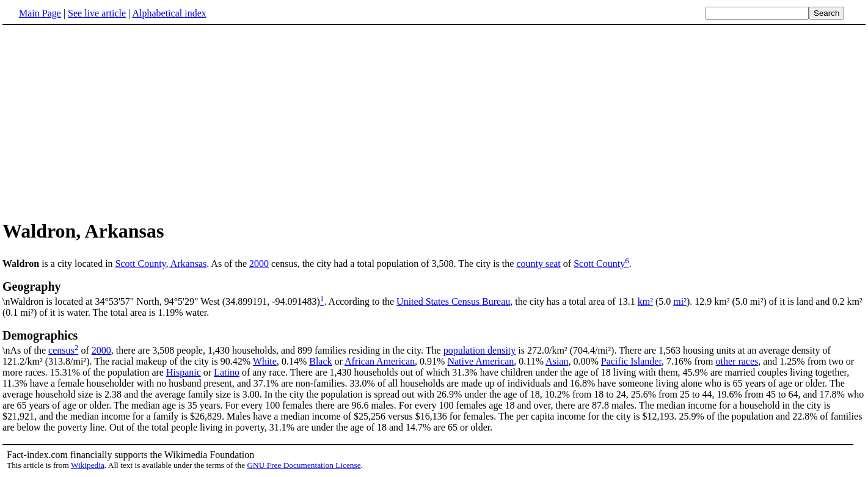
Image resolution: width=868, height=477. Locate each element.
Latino (227, 372)
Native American (480, 361)
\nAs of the (434, 342)
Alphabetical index (169, 13)
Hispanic (184, 372)
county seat (538, 264)
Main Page (40, 13)
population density (480, 350)
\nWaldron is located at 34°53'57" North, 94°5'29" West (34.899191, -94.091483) (434, 293)
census (61, 350)
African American (380, 361)
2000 (259, 264)
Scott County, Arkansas (161, 264)
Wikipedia (88, 465)
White (265, 361)
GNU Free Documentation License (304, 465)
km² (645, 301)
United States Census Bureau (453, 301)
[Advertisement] (105, 122)
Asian (557, 361)
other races (737, 361)
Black (320, 361)
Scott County (599, 264)
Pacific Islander (631, 361)
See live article (97, 13)
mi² (680, 301)
